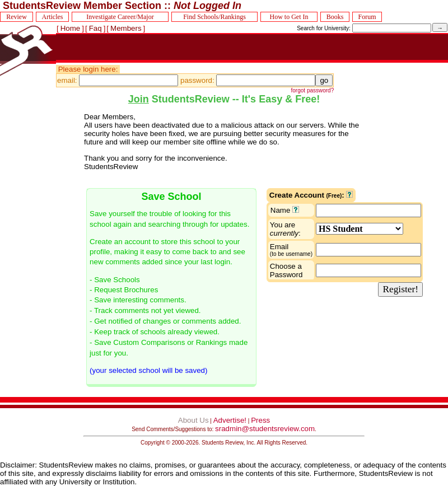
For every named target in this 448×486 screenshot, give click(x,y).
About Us (193, 420)
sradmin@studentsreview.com (265, 429)
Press (260, 420)
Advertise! (230, 420)
